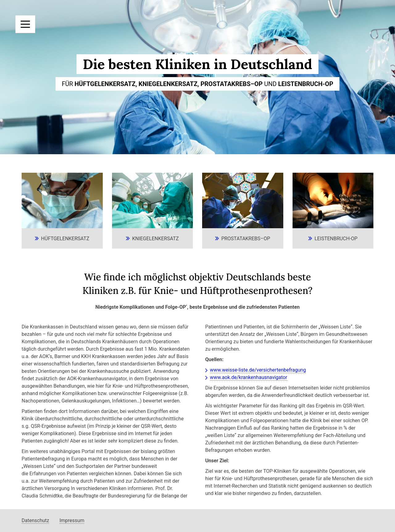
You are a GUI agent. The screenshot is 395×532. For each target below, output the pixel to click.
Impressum (72, 520)
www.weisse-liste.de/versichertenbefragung (258, 370)
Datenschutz (35, 520)
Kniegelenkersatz (155, 239)
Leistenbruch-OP (336, 239)
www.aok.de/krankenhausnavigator (249, 377)
